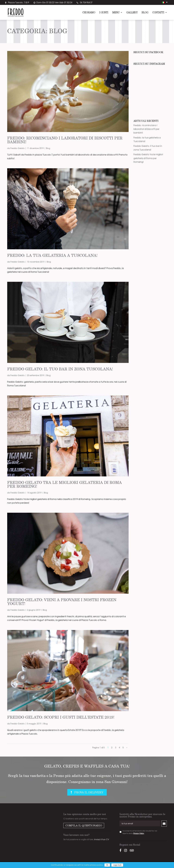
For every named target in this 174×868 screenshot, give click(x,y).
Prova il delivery (89, 792)
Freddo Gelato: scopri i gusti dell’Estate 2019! (61, 717)
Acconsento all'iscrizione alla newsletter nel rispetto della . (140, 832)
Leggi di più (117, 865)
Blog (145, 13)
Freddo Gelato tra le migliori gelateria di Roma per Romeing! (65, 484)
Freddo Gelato (18, 148)
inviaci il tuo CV (102, 839)
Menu (116, 13)
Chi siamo (89, 13)
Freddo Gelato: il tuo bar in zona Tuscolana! (60, 369)
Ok (107, 865)
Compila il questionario (84, 825)
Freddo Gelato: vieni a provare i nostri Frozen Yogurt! (62, 602)
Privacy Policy (139, 833)
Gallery (132, 13)
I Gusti (104, 13)
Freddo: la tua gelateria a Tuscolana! (52, 255)
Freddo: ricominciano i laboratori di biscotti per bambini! (65, 140)
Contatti (158, 13)
